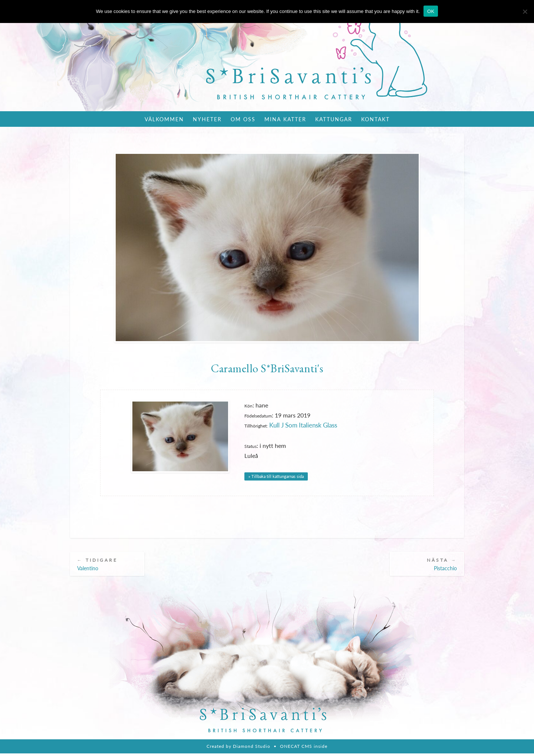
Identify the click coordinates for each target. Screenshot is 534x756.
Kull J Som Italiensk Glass (302, 426)
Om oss (243, 119)
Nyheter (207, 119)
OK (431, 11)
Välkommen (164, 119)
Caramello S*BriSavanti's (267, 368)
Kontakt (375, 119)
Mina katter (285, 119)
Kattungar (334, 119)
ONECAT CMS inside (304, 749)
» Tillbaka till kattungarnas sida (276, 477)
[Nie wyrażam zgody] (525, 11)
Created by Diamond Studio (238, 749)
